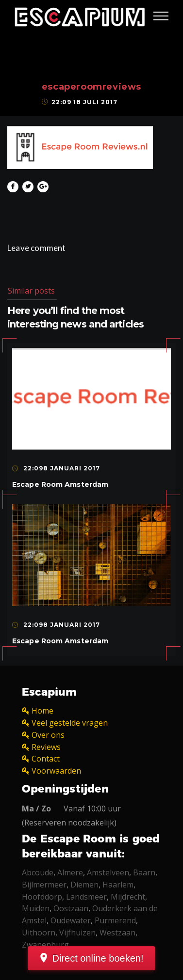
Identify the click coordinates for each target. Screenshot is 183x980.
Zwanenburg (45, 945)
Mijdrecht (128, 897)
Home (42, 711)
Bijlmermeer (44, 885)
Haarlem (118, 885)
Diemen (84, 885)
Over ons (48, 735)
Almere (70, 872)
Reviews (46, 747)
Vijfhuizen (77, 933)
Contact (46, 759)
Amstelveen (108, 872)
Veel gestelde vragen (70, 723)
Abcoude (38, 872)
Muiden (36, 908)
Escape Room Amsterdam (60, 484)
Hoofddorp (42, 897)
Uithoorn (39, 933)
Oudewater (71, 920)
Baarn (144, 872)
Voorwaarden (56, 771)
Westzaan (117, 933)
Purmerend (115, 920)
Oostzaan (71, 908)
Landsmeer (86, 897)
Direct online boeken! (98, 958)
